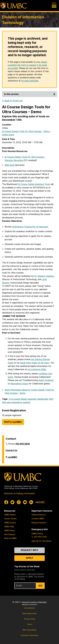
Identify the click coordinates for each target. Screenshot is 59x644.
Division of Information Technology (23, 20)
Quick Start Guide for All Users (35, 363)
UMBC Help (9, 527)
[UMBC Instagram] (19, 502)
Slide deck (10, 165)
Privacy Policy (30, 619)
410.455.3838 (23, 444)
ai (10, 399)
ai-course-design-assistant (24, 399)
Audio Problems (46, 380)
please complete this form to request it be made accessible (27, 65)
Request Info (30, 550)
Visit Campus (10, 534)
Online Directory (39, 515)
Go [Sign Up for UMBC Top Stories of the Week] (40, 586)
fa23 (51, 399)
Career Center (10, 519)
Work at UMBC (10, 538)
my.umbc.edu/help (30, 81)
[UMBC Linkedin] (31, 502)
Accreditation (30, 608)
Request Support (39, 523)
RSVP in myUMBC (13, 422)
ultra (4, 402)
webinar (27, 402)
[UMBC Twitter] (12, 502)
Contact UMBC (38, 519)
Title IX (30, 624)
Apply (30, 558)
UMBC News (9, 530)
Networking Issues (19, 384)
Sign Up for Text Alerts (41, 541)
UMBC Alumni (10, 515)
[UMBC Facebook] (6, 502)
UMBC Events (10, 523)
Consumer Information (30, 635)
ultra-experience (14, 402)
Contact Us (11, 450)
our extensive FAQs (37, 369)
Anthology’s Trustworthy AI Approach (30, 227)
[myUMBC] (40, 502)
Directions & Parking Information (19, 493)
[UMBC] (14, 6)
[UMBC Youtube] (25, 502)
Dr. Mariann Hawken (44, 276)
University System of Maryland (34, 602)
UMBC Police (37, 534)
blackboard (43, 399)
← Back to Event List (12, 101)
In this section (30, 94)
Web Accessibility (30, 630)
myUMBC (13, 458)
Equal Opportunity (30, 613)
